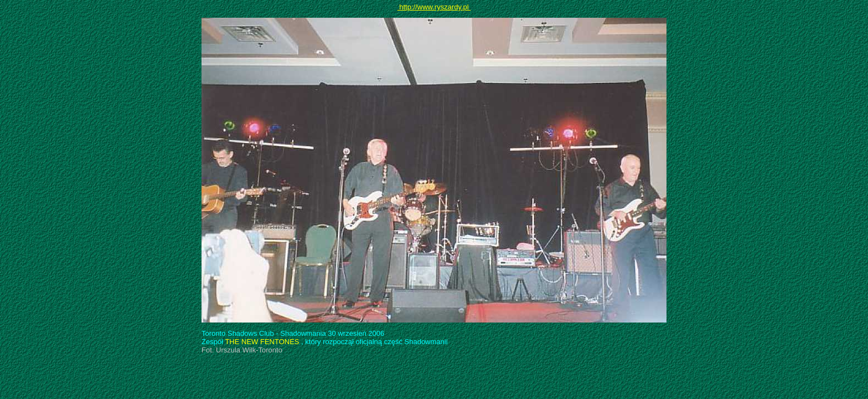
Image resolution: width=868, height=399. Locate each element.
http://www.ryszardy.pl (434, 7)
